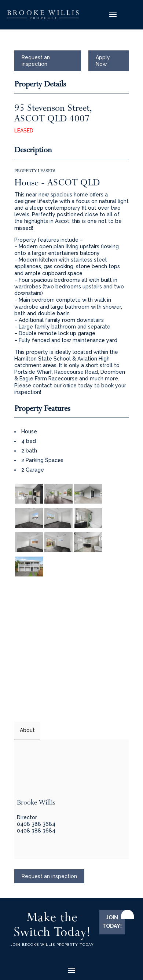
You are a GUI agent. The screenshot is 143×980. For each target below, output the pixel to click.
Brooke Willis (36, 802)
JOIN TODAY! (112, 922)
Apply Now (103, 61)
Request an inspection (36, 61)
